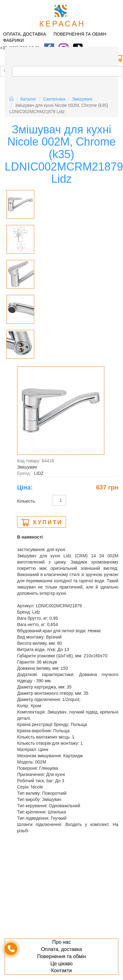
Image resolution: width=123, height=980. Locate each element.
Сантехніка (54, 99)
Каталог (28, 99)
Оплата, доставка (25, 34)
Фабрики (13, 40)
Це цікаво (61, 964)
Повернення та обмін (80, 34)
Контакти (61, 970)
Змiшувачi (82, 99)
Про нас (61, 942)
